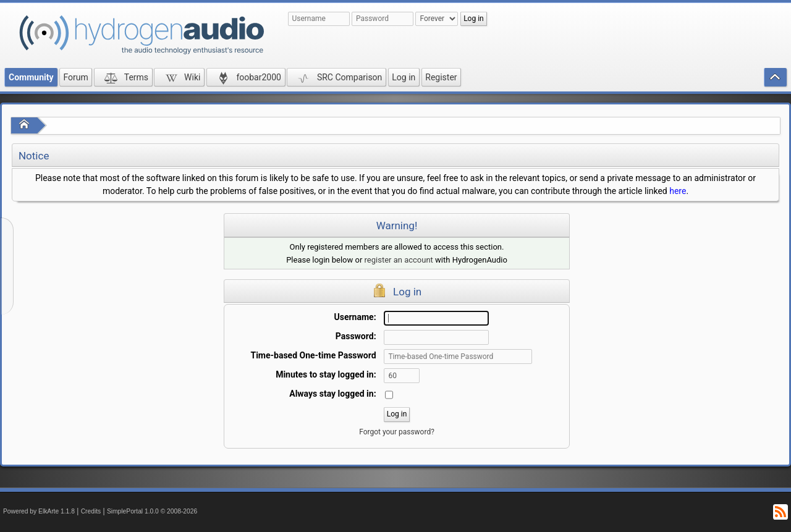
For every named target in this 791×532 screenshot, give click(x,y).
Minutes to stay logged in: (326, 374)
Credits (91, 511)
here (678, 191)
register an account (399, 260)
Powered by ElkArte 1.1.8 (39, 511)
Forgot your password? (397, 432)
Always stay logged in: (332, 394)
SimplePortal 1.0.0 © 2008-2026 (152, 511)
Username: (355, 317)
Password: (356, 336)
